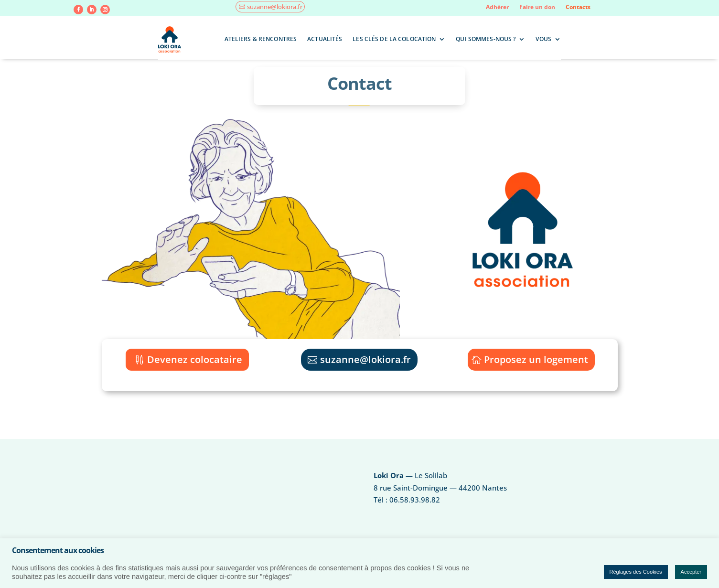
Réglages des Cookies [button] (636, 572)
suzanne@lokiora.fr (275, 7)
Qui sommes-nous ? (486, 39)
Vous (543, 39)
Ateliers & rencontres (261, 39)
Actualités (325, 39)
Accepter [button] (691, 572)
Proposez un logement (536, 359)
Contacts (578, 7)
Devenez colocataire (195, 359)
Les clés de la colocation (394, 39)
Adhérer (497, 7)
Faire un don (537, 7)
